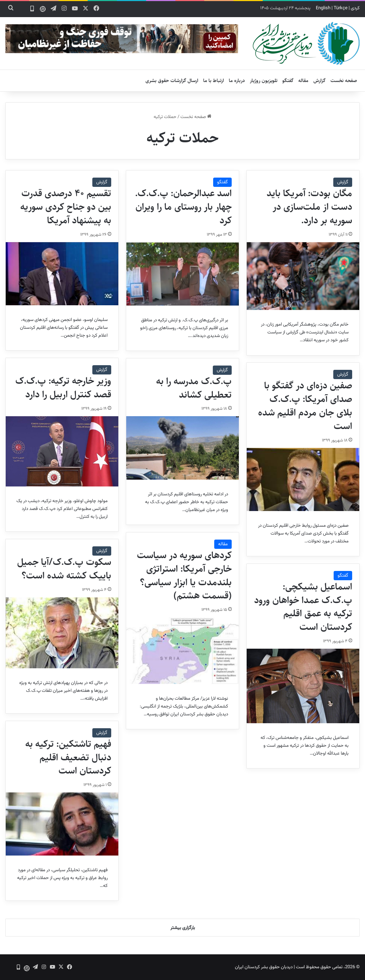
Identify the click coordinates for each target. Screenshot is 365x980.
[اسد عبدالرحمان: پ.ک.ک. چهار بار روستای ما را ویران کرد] (182, 274)
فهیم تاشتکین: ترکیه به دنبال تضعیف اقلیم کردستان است (68, 757)
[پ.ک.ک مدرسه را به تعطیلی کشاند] (182, 448)
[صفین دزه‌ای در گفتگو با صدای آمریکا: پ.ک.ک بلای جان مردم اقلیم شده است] (303, 479)
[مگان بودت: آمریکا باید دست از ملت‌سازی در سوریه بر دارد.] (303, 276)
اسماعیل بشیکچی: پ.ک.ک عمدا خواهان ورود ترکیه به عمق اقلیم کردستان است (303, 607)
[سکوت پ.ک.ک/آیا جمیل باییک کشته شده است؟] (62, 633)
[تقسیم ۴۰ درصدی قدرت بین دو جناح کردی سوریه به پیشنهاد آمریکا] (62, 274)
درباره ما (237, 81)
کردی (355, 8)
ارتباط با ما (214, 81)
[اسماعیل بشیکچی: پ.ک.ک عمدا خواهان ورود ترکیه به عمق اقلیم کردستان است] (303, 686)
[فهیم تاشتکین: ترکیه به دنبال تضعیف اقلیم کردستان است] (62, 824)
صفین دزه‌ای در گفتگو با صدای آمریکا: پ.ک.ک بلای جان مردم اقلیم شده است (305, 406)
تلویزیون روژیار (264, 81)
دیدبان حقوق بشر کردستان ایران (264, 967)
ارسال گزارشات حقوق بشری (172, 81)
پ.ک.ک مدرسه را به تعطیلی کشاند (194, 388)
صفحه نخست (344, 81)
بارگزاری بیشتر (183, 928)
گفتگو (288, 81)
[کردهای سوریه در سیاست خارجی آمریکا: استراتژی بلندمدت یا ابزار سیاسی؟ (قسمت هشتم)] (182, 651)
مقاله (303, 81)
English (323, 8)
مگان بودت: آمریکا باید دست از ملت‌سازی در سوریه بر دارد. (309, 207)
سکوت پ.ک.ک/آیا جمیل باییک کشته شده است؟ (64, 569)
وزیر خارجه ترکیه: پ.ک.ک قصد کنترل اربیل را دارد (63, 388)
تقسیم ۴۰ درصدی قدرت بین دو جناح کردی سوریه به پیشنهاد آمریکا (66, 207)
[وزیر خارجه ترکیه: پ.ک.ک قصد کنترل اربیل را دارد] (62, 451)
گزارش (319, 81)
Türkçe (341, 8)
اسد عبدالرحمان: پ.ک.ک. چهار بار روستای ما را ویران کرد (183, 207)
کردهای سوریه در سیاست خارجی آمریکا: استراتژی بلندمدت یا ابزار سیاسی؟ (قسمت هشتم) (184, 575)
